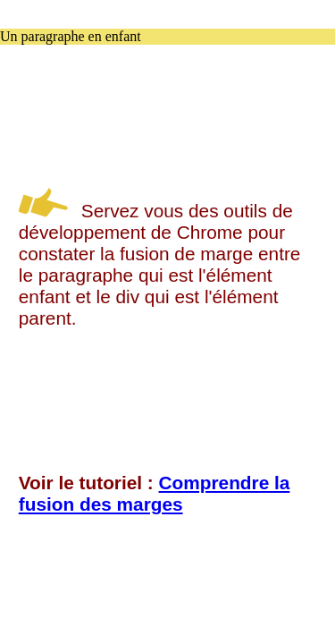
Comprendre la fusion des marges (155, 493)
